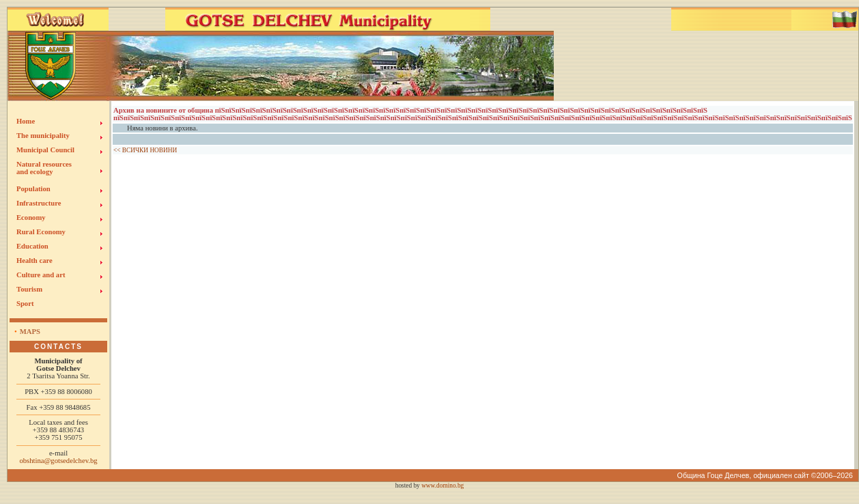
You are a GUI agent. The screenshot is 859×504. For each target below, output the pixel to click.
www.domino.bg (442, 486)
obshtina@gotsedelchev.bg (58, 461)
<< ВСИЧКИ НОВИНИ (145, 150)
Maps (30, 332)
